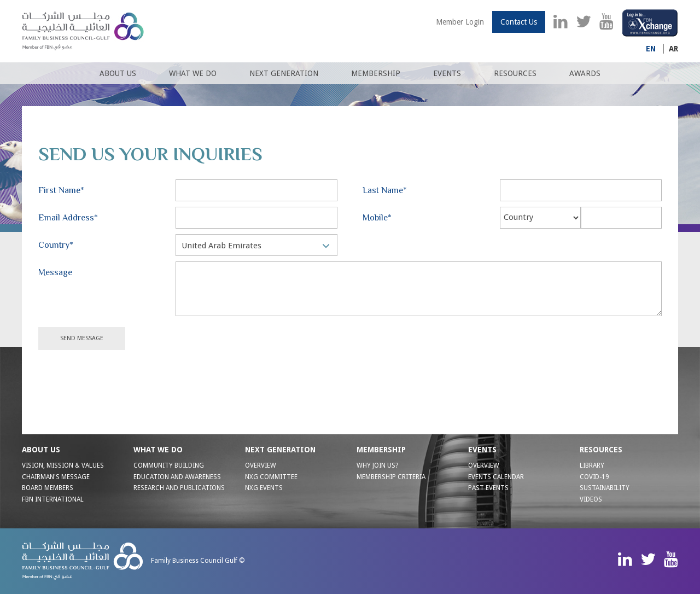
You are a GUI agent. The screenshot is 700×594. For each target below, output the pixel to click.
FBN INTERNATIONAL (53, 499)
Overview (484, 465)
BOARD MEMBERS (48, 488)
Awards (585, 73)
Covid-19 (594, 477)
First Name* (61, 190)
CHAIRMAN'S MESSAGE (56, 477)
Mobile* (377, 218)
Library (592, 465)
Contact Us (519, 22)
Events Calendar (496, 477)
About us (118, 73)
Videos (591, 499)
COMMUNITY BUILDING (169, 465)
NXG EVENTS (264, 488)
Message (55, 272)
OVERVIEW (261, 465)
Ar (673, 49)
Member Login (460, 22)
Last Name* (385, 190)
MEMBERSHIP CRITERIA (391, 477)
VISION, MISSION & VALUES (63, 465)
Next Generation (284, 73)
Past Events (488, 488)
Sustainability (605, 488)
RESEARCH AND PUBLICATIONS (179, 488)
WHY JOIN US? (377, 465)
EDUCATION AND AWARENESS (177, 477)
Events (447, 73)
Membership (376, 73)
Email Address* (68, 218)
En (651, 49)
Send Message (82, 338)
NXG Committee (271, 477)
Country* (56, 245)
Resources (515, 73)
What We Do (193, 73)
